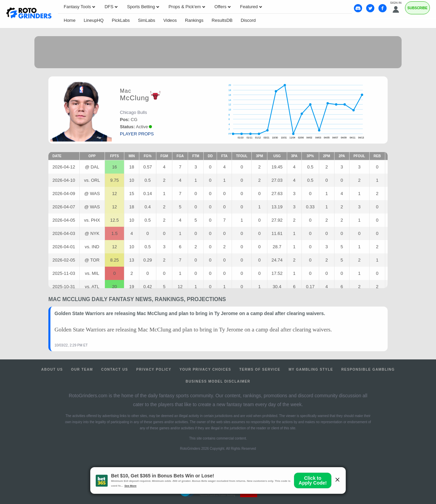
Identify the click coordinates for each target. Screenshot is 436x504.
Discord (248, 20)
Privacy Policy (154, 369)
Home (70, 20)
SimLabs (147, 20)
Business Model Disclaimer (218, 381)
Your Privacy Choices (205, 369)
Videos (170, 20)
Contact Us (115, 369)
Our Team (82, 369)
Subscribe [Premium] (417, 8)
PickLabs (121, 20)
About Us (52, 369)
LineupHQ (94, 20)
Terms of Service (260, 369)
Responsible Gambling (368, 369)
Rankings (194, 20)
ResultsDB (222, 20)
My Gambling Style (311, 369)
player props (137, 134)
